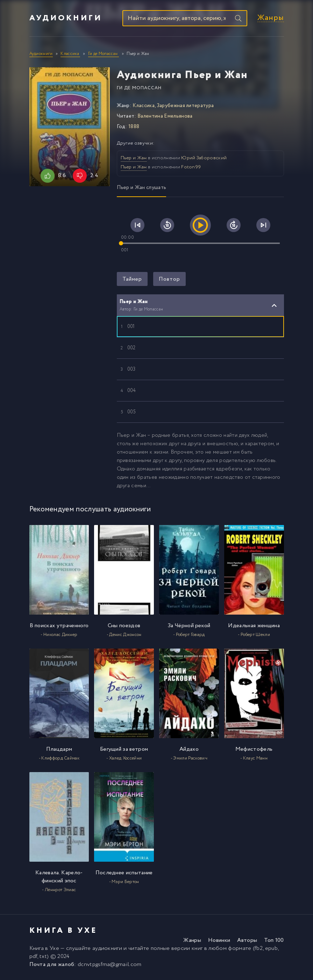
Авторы (247, 941)
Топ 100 (274, 941)
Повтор (169, 280)
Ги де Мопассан (139, 89)
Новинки (219, 941)
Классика (144, 106)
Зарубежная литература (185, 106)
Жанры (271, 19)
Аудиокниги (66, 19)
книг (197, 949)
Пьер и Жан (134, 159)
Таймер (132, 280)
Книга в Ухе (44, 949)
